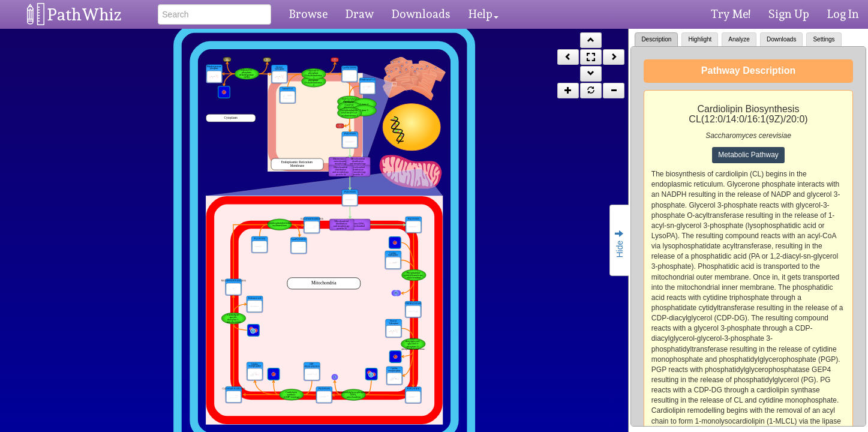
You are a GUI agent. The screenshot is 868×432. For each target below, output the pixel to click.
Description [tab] (656, 39)
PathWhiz (85, 15)
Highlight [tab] (700, 39)
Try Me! (731, 14)
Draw (360, 14)
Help (483, 14)
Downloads (421, 14)
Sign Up (789, 14)
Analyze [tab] (739, 39)
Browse (308, 14)
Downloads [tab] (781, 39)
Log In (843, 14)
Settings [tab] (824, 39)
